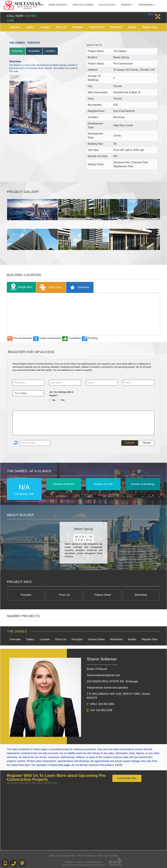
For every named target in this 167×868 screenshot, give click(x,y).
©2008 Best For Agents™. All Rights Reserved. (83, 862)
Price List (61, 27)
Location (45, 27)
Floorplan (78, 27)
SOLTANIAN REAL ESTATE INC (112, 681)
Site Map (114, 856)
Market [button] (127, 5)
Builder (132, 27)
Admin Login (55, 856)
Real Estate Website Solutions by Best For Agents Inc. (83, 865)
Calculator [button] (107, 5)
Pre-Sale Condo (83, 5)
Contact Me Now (127, 778)
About (152, 14)
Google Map (20, 287)
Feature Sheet (97, 27)
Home (40, 5)
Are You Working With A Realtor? (61, 394)
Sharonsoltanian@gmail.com (103, 675)
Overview (15, 27)
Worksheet (116, 27)
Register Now (150, 27)
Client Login (103, 856)
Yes (63, 400)
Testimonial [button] (147, 5)
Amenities (34, 51)
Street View (50, 287)
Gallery (30, 27)
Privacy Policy (69, 856)
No (54, 400)
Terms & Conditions (86, 856)
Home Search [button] (58, 5)
